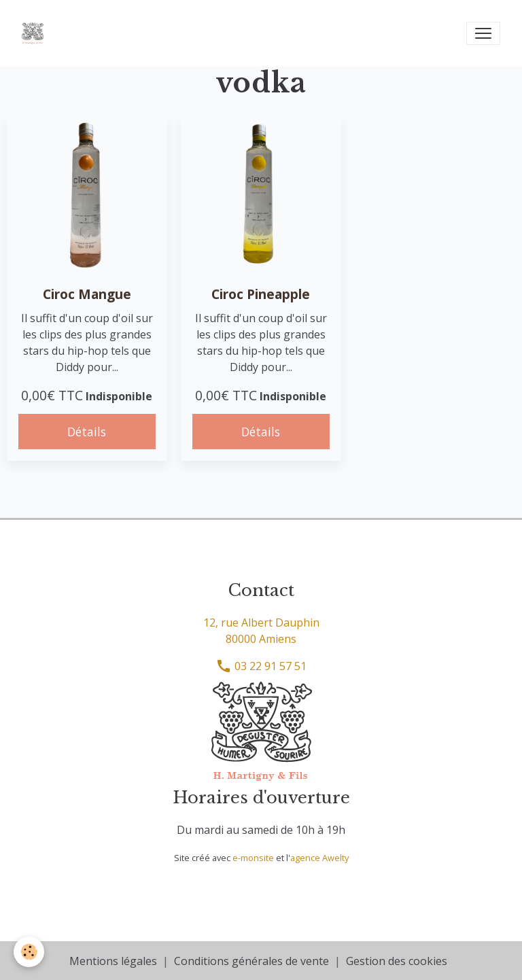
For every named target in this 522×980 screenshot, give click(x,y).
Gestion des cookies (397, 961)
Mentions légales (113, 961)
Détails (87, 432)
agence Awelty (319, 858)
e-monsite (253, 858)
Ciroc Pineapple (261, 294)
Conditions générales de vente (251, 961)
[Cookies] (29, 952)
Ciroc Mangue (87, 294)
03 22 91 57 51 (261, 666)
